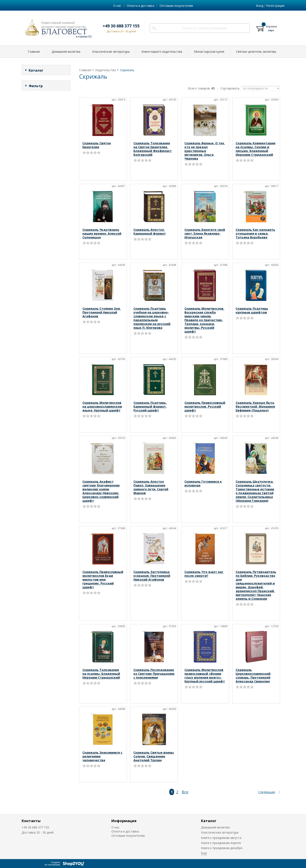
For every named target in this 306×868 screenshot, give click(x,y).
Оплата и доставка (140, 6)
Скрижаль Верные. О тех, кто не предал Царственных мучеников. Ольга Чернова (205, 151)
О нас (117, 6)
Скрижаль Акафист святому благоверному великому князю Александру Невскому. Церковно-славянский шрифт (101, 491)
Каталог (209, 821)
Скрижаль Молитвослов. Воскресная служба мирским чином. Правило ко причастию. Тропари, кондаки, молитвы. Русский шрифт (204, 320)
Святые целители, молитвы (256, 52)
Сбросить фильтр (46, 122)
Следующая (267, 792)
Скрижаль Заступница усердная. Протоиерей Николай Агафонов (152, 576)
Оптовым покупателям (176, 6)
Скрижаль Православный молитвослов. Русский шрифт (205, 406)
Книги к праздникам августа (221, 838)
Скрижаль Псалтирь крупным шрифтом (252, 310)
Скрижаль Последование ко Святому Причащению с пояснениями (154, 674)
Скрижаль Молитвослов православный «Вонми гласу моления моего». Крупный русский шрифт (205, 676)
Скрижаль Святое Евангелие (97, 145)
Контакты (31, 821)
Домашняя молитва (66, 52)
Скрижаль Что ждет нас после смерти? (204, 574)
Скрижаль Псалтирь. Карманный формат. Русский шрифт (150, 406)
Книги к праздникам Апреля (221, 843)
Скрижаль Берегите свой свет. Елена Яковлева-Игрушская (205, 233)
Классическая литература (111, 52)
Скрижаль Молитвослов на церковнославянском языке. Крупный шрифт (102, 406)
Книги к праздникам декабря (222, 848)
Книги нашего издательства (162, 52)
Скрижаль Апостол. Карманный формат (150, 232)
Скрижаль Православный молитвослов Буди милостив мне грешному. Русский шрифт (103, 579)
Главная (34, 52)
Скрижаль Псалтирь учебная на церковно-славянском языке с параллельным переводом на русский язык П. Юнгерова (152, 318)
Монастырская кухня (209, 52)
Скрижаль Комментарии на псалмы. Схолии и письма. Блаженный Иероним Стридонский (256, 149)
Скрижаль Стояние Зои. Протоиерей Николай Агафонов (102, 312)
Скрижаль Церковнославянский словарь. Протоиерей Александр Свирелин (253, 676)
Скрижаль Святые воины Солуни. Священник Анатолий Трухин (154, 756)
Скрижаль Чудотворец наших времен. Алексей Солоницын (102, 233)
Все (185, 792)
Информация (124, 821)
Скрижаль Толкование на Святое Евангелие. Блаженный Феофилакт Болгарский (153, 149)
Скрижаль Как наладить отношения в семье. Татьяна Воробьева (255, 233)
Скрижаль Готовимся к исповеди (203, 483)
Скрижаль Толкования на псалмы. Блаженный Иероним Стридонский (101, 674)
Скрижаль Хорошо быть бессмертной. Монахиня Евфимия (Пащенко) (255, 406)
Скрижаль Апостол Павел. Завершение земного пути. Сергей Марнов (151, 487)
